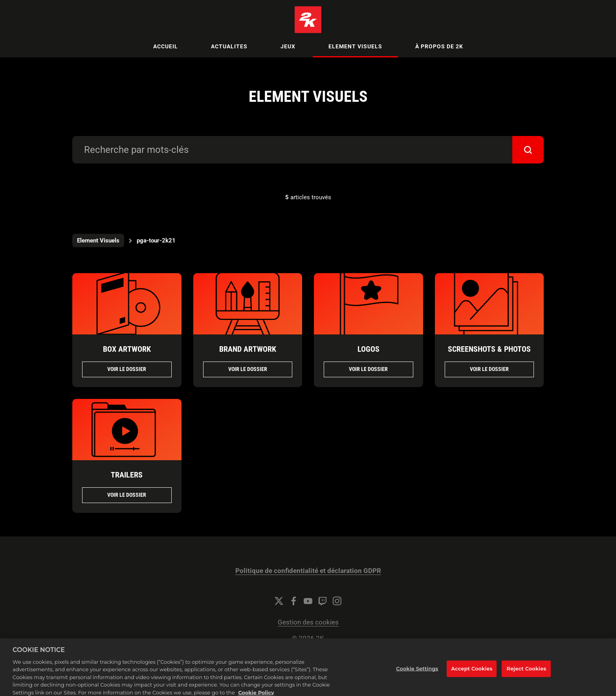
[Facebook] (293, 601)
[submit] (528, 150)
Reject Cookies (527, 673)
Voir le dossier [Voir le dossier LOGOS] (368, 369)
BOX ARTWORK (127, 349)
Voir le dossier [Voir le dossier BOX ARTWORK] (127, 369)
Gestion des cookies (308, 622)
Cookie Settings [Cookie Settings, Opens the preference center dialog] (417, 673)
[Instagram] (337, 601)
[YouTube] (308, 601)
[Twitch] (323, 601)
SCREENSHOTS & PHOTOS (489, 349)
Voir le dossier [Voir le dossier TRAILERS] (127, 495)
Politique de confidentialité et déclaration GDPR (308, 571)
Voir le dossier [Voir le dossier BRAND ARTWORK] (248, 369)
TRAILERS (127, 475)
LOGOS (368, 349)
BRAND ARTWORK (248, 349)
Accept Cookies (472, 673)
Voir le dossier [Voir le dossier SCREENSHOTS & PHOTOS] (489, 369)
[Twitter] (279, 601)
